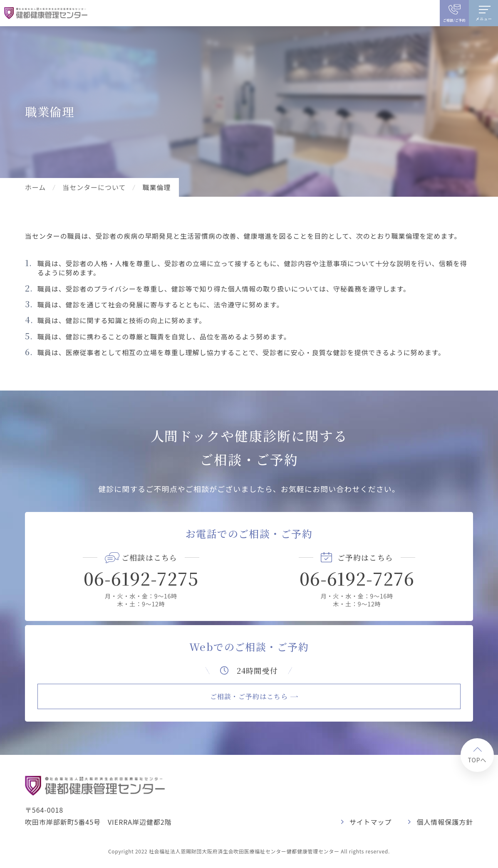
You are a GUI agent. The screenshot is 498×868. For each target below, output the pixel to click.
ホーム (35, 187)
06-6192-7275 (141, 578)
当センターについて (94, 187)
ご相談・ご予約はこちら (249, 696)
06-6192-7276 (357, 578)
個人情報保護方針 (445, 822)
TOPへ (477, 760)
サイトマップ (371, 822)
